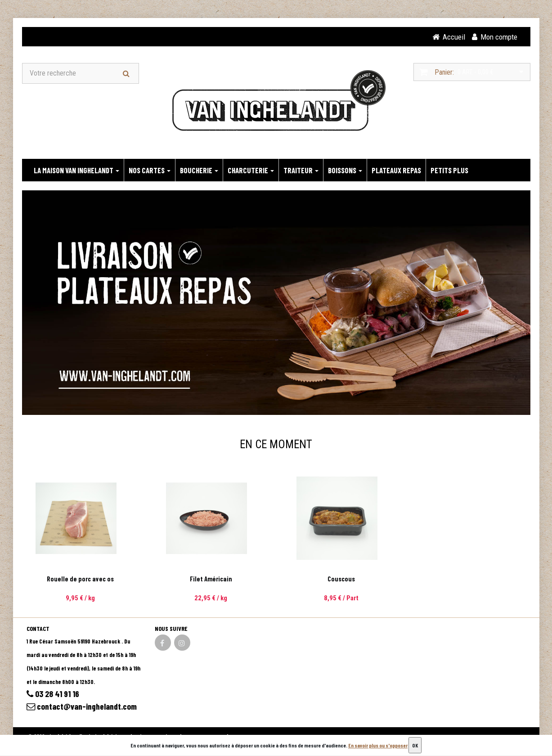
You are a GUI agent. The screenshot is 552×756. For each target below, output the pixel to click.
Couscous (341, 579)
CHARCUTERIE (251, 171)
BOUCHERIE (199, 171)
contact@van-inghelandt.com (83, 707)
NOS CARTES (150, 171)
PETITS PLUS (449, 171)
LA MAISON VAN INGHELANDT (76, 171)
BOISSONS (345, 171)
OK (415, 745)
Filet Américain (211, 579)
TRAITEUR (301, 171)
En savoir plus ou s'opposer (378, 745)
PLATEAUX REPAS (396, 171)
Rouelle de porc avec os (80, 579)
